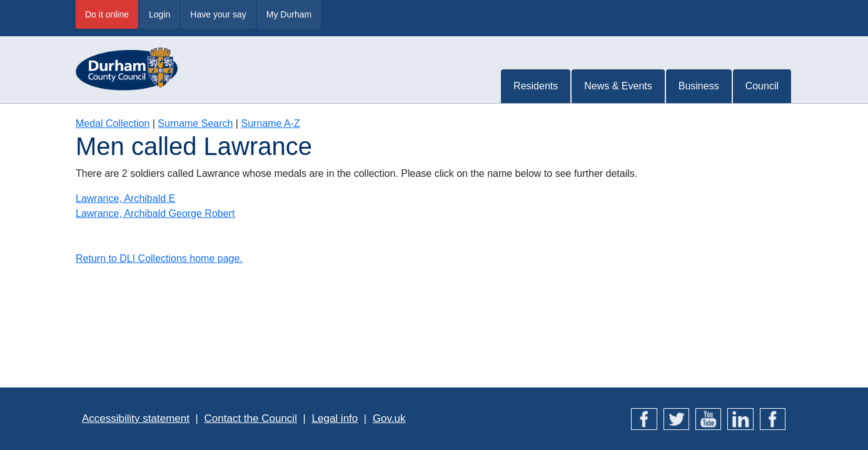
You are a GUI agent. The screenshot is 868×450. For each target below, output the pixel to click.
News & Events (618, 86)
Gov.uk (389, 418)
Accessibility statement (136, 418)
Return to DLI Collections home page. (159, 258)
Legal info (335, 418)
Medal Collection (113, 123)
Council (762, 86)
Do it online (107, 14)
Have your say (218, 14)
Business (699, 86)
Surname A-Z (270, 123)
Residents (536, 86)
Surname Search (195, 123)
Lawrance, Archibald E (125, 198)
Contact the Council (251, 418)
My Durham (289, 14)
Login (159, 14)
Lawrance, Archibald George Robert (155, 213)
